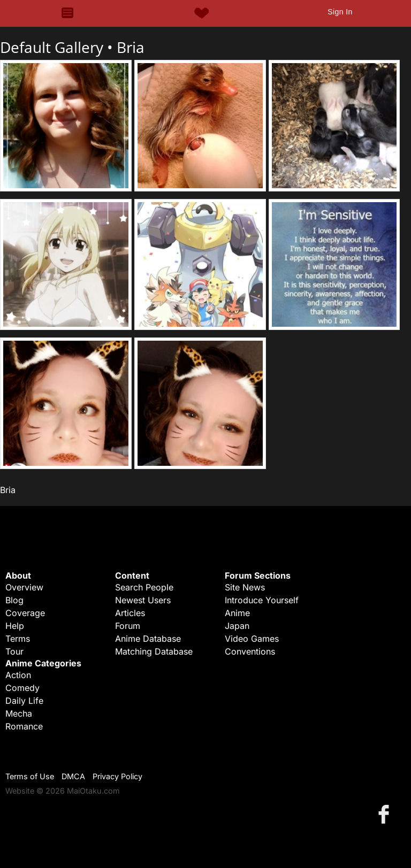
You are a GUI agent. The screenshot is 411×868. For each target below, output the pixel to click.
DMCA (73, 776)
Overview (24, 587)
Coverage (25, 613)
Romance (24, 726)
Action (18, 675)
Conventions (250, 651)
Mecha (19, 713)
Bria (131, 47)
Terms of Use (30, 776)
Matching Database (154, 651)
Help (15, 626)
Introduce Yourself (262, 600)
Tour (14, 651)
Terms (18, 639)
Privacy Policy (117, 776)
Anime (237, 613)
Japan (237, 626)
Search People (144, 587)
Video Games (252, 639)
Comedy (22, 688)
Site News (245, 587)
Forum (128, 626)
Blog (14, 600)
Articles (130, 613)
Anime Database (148, 639)
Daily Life (24, 701)
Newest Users (143, 600)
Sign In (340, 12)
